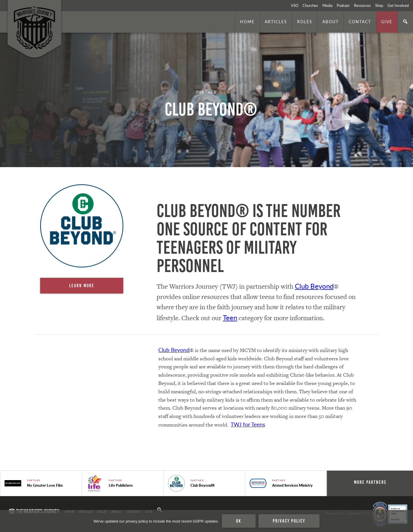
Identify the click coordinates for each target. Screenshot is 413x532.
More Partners (370, 482)
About (331, 21)
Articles (276, 21)
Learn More (82, 285)
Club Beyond (314, 286)
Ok (239, 521)
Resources (362, 5)
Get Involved (398, 5)
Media (327, 5)
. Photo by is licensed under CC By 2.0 (381, 159)
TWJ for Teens (248, 424)
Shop (379, 5)
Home (247, 21)
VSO (295, 5)
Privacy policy (289, 521)
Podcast (343, 5)
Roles (305, 21)
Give (387, 21)
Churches (310, 5)
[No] (406, 521)
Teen (230, 317)
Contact (360, 21)
